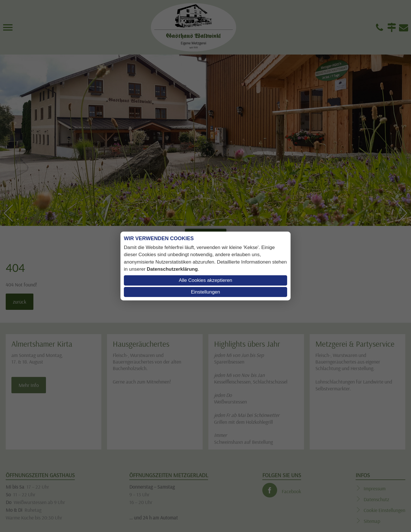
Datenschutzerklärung (172, 269)
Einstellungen (205, 292)
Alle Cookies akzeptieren (205, 280)
